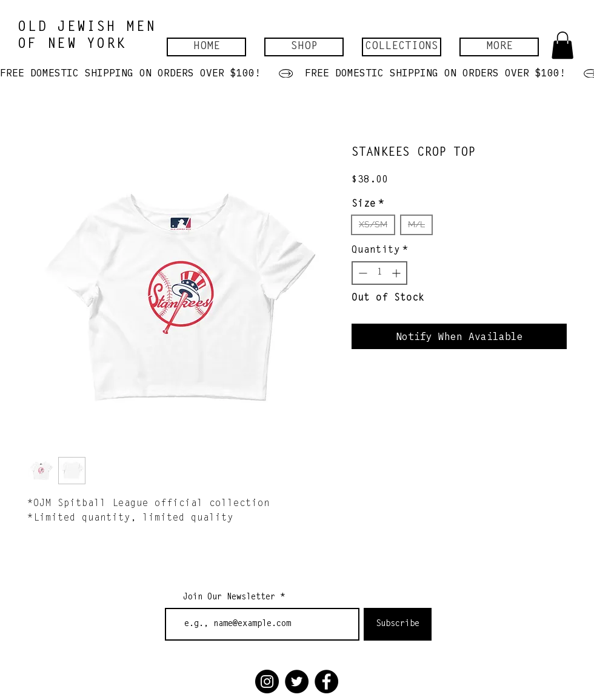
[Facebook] (326, 682)
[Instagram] (267, 682)
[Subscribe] (398, 624)
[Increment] (397, 273)
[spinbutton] (379, 273)
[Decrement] (362, 273)
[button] (304, 47)
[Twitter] (297, 682)
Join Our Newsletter (229, 598)
